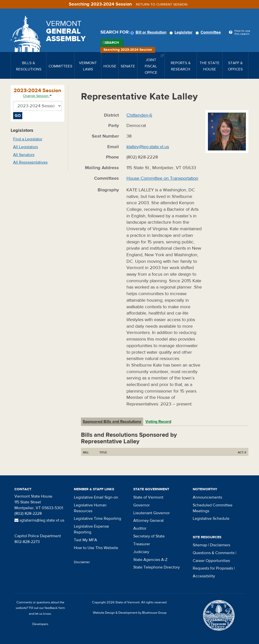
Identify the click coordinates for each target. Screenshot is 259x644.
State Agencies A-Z (150, 560)
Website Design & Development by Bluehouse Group (130, 613)
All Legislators (26, 147)
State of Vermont (148, 497)
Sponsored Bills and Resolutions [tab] (112, 422)
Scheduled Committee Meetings (213, 508)
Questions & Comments (214, 553)
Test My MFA (85, 540)
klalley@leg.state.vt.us (148, 147)
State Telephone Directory (157, 567)
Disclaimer (82, 562)
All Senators (24, 155)
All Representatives (30, 162)
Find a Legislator (28, 139)
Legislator (182, 32)
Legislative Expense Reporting (91, 529)
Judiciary (141, 552)
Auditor (140, 528)
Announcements (207, 497)
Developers (40, 624)
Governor (142, 505)
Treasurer (142, 544)
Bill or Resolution (149, 32)
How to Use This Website (96, 548)
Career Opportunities (211, 561)
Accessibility (204, 576)
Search (112, 43)
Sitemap (200, 545)
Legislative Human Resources (90, 508)
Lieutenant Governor (152, 513)
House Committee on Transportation (162, 178)
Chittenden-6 (139, 115)
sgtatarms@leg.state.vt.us (39, 520)
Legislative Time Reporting (98, 519)
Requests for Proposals (213, 568)
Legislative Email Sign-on (96, 497)
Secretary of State (149, 536)
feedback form (55, 608)
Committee (209, 32)
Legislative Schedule (211, 519)
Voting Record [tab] (158, 422)
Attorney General (148, 521)
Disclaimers (220, 545)
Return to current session (162, 5)
